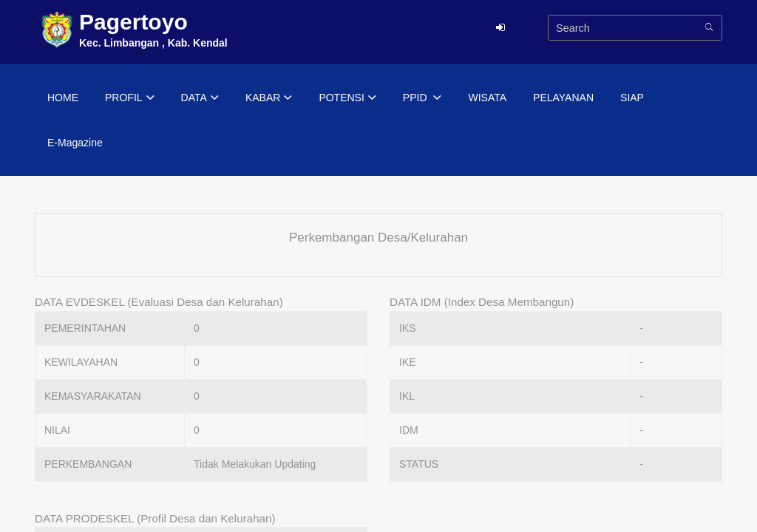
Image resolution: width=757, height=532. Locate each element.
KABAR (269, 98)
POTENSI (347, 98)
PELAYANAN (563, 98)
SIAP (632, 98)
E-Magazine (75, 143)
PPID (422, 98)
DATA (200, 98)
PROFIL (130, 98)
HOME (63, 98)
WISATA (487, 98)
